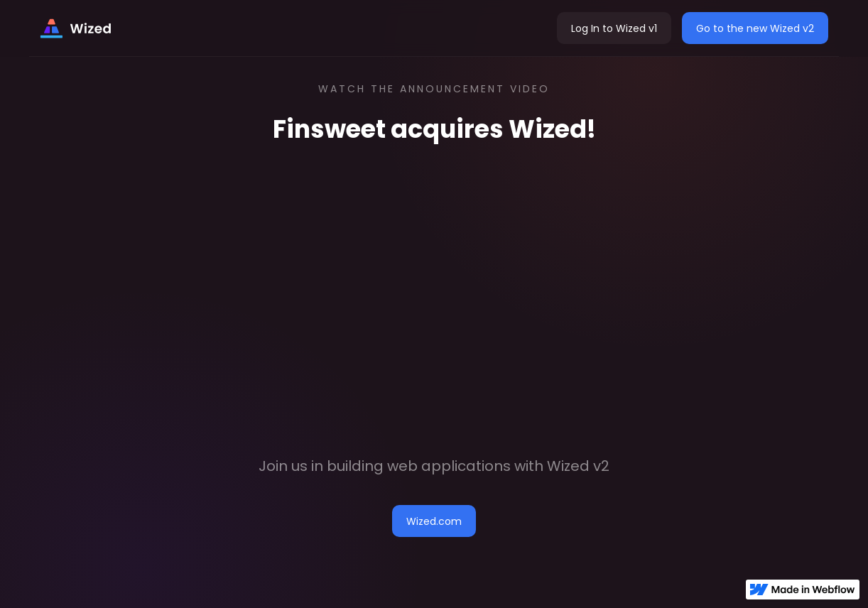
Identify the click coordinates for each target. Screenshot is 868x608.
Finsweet (329, 129)
